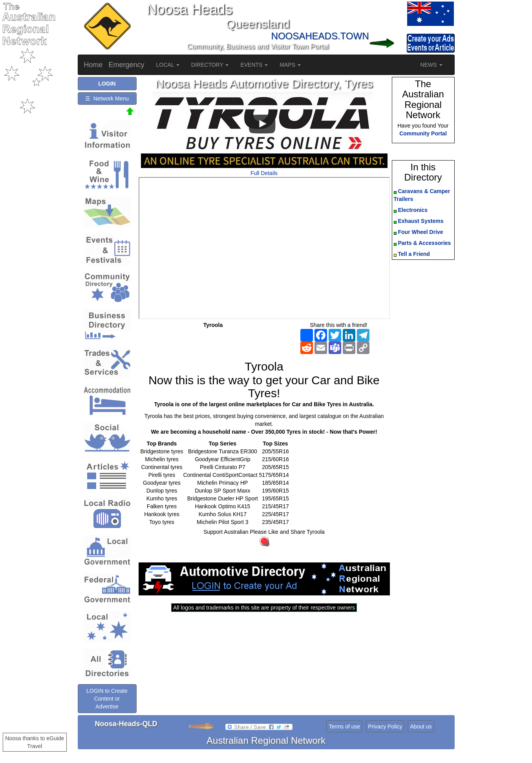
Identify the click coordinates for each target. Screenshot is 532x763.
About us (421, 726)
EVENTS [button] (254, 65)
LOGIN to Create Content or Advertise (107, 699)
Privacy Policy (385, 726)
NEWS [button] (431, 65)
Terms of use (344, 726)
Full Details (264, 173)
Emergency (127, 65)
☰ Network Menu (107, 99)
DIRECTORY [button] (210, 65)
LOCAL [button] (168, 65)
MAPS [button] (290, 65)
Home (93, 65)
